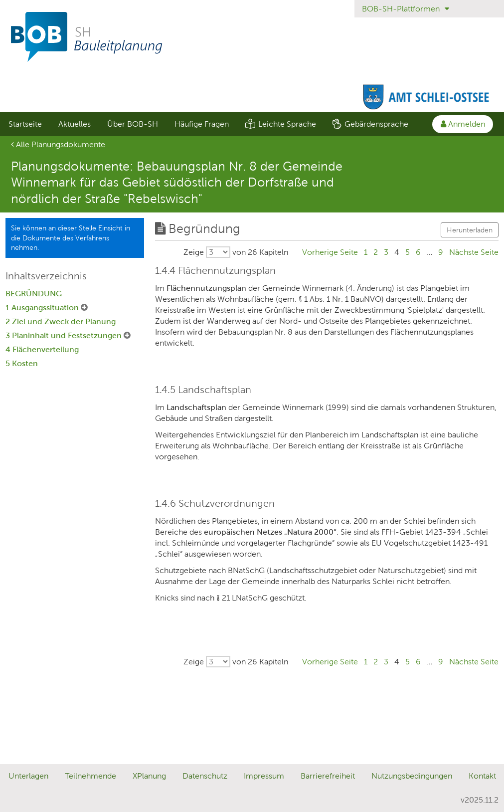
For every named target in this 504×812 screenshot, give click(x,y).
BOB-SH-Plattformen (406, 9)
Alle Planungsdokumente (58, 144)
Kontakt (482, 776)
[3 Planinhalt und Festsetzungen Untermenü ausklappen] (127, 336)
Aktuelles (75, 124)
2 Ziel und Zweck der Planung (61, 321)
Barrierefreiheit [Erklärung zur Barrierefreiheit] (328, 776)
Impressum (264, 776)
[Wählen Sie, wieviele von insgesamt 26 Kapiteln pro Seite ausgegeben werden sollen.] (236, 252)
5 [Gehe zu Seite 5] (408, 252)
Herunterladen (470, 230)
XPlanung (149, 776)
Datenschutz (205, 776)
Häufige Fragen (202, 124)
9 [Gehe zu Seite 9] (441, 252)
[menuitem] (25, 124)
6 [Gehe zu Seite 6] (418, 252)
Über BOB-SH (133, 124)
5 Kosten (22, 363)
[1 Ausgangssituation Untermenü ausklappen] (84, 308)
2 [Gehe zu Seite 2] (376, 252)
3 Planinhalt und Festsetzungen (65, 335)
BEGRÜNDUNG (34, 294)
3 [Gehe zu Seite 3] (386, 252)
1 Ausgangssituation (43, 307)
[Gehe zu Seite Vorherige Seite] (330, 252)
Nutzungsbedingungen (412, 776)
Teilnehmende (90, 776)
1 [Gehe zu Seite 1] (366, 252)
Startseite (25, 124)
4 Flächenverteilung (42, 349)
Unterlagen (28, 776)
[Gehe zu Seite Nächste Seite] (474, 252)
